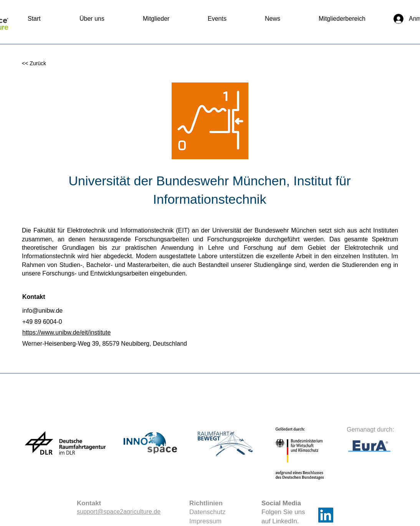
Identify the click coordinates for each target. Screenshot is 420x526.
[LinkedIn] (326, 515)
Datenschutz (208, 512)
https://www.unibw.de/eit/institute (66, 332)
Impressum (205, 521)
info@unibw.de (42, 311)
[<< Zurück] (47, 63)
